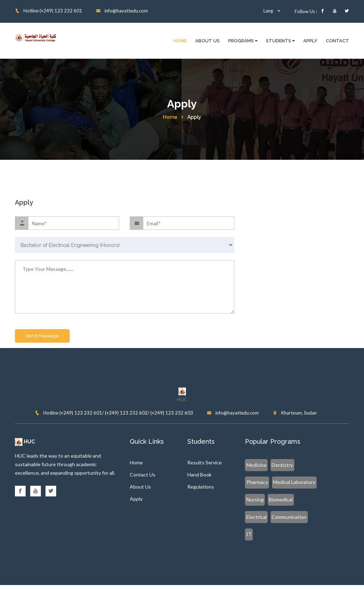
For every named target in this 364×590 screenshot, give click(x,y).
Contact (338, 41)
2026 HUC (198, 578)
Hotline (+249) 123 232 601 (49, 11)
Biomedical (258, 499)
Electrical (284, 499)
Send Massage (42, 336)
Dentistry (281, 465)
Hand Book (199, 475)
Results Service (205, 463)
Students (280, 41)
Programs (243, 41)
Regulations (201, 487)
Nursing (301, 482)
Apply (310, 41)
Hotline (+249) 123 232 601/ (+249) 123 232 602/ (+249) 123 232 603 (114, 413)
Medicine (256, 465)
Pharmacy (306, 465)
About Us (207, 41)
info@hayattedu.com (122, 11)
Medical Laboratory (267, 482)
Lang (272, 11)
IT (287, 517)
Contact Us (143, 475)
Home (180, 41)
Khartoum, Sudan (295, 413)
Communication (263, 517)
